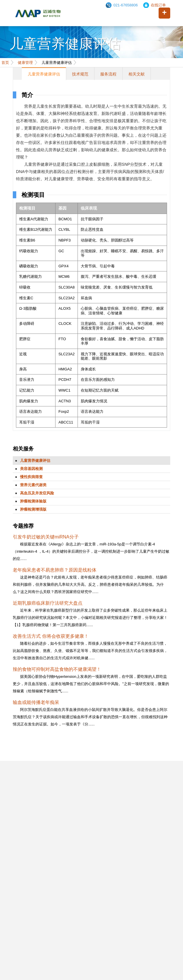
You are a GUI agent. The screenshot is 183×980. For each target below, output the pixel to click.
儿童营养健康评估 (44, 74)
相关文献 (137, 74)
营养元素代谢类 (33, 485)
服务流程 (108, 74)
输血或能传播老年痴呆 (36, 702)
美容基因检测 (31, 469)
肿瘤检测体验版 (33, 501)
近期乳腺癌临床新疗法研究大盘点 (48, 603)
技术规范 (80, 74)
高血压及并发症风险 (37, 493)
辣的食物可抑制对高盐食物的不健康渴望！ (57, 669)
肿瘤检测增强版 (33, 509)
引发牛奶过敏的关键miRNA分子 (46, 537)
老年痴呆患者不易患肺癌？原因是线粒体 (55, 570)
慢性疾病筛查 (31, 477)
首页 (5, 63)
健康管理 (25, 63)
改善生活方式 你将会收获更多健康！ (51, 636)
